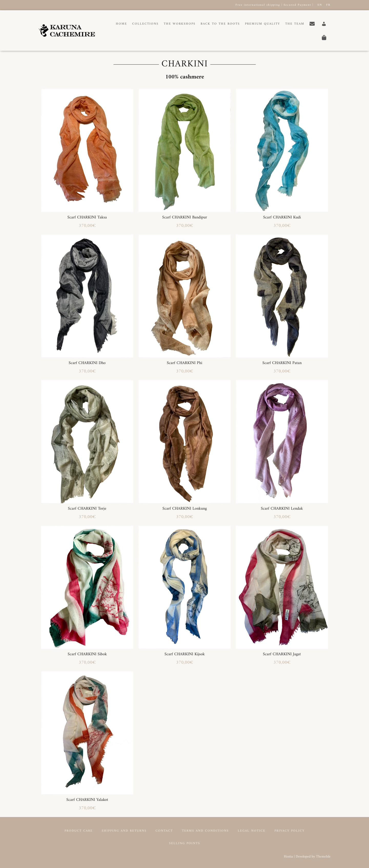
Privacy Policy (290, 831)
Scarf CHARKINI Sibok (87, 654)
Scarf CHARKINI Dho (87, 363)
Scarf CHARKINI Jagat (282, 654)
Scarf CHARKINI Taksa (87, 217)
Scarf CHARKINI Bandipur (185, 217)
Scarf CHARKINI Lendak (282, 509)
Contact (164, 831)
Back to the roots (220, 24)
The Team (295, 24)
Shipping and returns (124, 831)
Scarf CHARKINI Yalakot (87, 800)
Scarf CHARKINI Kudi (282, 217)
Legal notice (252, 831)
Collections (145, 24)
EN (320, 5)
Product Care (79, 831)
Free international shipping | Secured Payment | (274, 5)
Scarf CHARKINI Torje (87, 509)
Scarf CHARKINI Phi (184, 363)
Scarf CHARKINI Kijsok (185, 654)
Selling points (185, 844)
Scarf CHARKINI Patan (282, 363)
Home (121, 24)
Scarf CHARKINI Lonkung (185, 509)
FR (328, 5)
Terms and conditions (205, 831)
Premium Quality (263, 24)
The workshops (180, 24)
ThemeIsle (323, 857)
